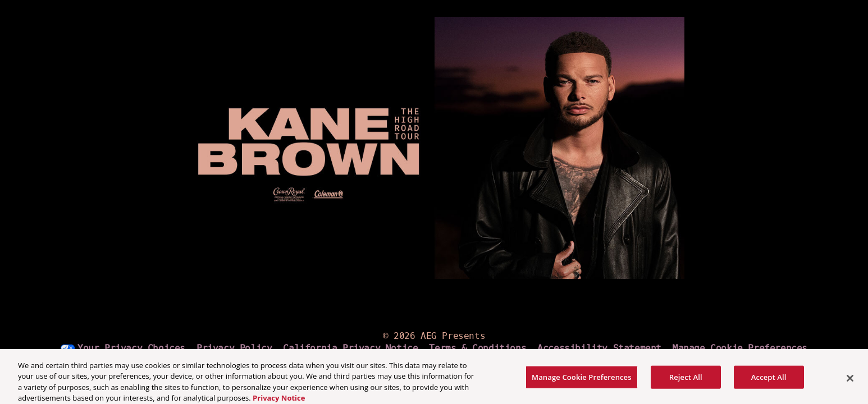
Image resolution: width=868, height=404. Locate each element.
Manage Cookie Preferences (740, 348)
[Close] (850, 382)
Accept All (769, 381)
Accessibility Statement (599, 348)
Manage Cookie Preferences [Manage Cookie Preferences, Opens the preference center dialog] (582, 381)
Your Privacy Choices (131, 348)
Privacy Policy (234, 348)
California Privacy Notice (350, 348)
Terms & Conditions (478, 348)
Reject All (686, 381)
